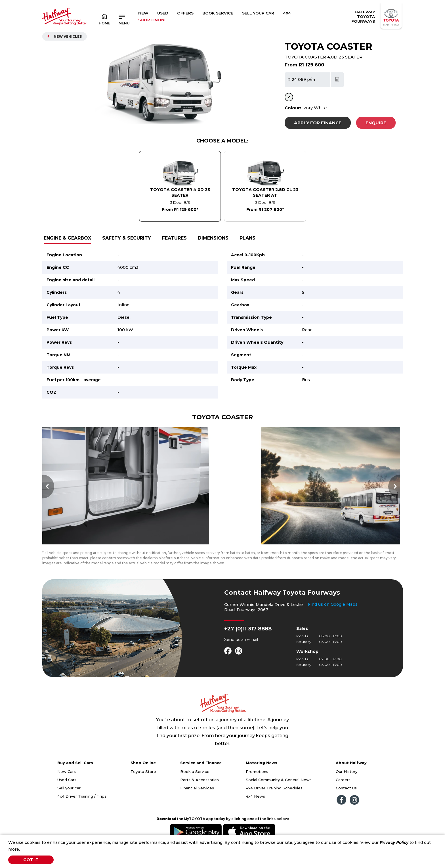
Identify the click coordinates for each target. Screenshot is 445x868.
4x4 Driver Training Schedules (274, 798)
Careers (343, 790)
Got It (31, 860)
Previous (48, 492)
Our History (347, 782)
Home (104, 19)
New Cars (67, 782)
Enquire (376, 123)
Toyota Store (143, 782)
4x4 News (255, 807)
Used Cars (67, 790)
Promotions (257, 782)
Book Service (218, 13)
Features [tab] (174, 238)
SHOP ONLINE (153, 20)
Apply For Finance (318, 123)
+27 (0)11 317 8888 (248, 639)
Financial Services (197, 798)
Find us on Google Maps (333, 615)
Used (163, 13)
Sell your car (69, 798)
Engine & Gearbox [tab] (67, 238)
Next (394, 492)
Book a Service (195, 782)
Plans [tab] (247, 238)
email (253, 650)
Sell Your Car (258, 13)
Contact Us (346, 798)
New (143, 13)
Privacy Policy (394, 842)
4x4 (287, 13)
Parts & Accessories (200, 790)
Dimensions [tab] (213, 238)
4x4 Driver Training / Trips (82, 807)
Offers (185, 13)
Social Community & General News (279, 790)
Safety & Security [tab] (127, 238)
